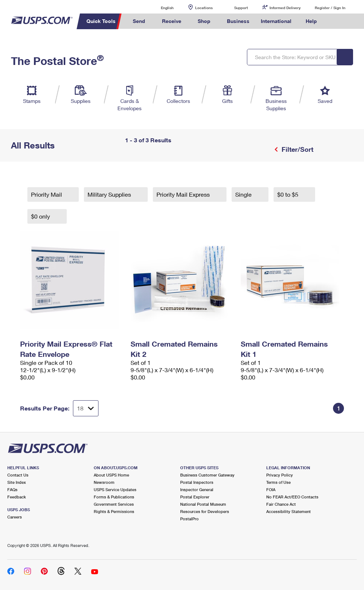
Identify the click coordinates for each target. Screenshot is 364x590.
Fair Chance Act (281, 504)
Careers (15, 517)
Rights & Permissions (114, 511)
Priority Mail (47, 194)
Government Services (114, 504)
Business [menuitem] (238, 21)
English (160, 7)
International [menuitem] (276, 21)
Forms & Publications (114, 497)
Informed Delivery (285, 8)
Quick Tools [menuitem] (101, 21)
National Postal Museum (203, 504)
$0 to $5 (289, 194)
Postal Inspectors (197, 482)
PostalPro (189, 519)
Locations (204, 8)
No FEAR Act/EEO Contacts (292, 497)
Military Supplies (110, 194)
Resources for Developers (205, 511)
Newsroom (104, 482)
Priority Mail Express (184, 194)
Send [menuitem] (139, 21)
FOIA (271, 489)
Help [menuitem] (311, 21)
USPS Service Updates (115, 489)
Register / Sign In (330, 8)
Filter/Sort (297, 149)
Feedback (17, 497)
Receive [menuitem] (172, 21)
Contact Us (18, 475)
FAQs (12, 489)
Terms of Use (278, 482)
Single (244, 194)
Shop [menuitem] (204, 21)
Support (241, 8)
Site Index (17, 482)
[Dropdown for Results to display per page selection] (86, 408)
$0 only (41, 216)
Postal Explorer (195, 497)
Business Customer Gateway (207, 475)
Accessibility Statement (289, 511)
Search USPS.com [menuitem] (335, 21)
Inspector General (197, 489)
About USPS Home (111, 475)
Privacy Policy (280, 475)
